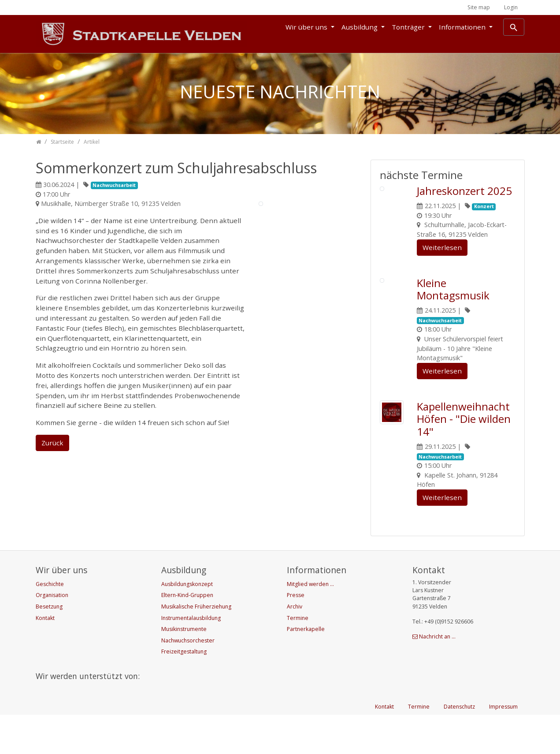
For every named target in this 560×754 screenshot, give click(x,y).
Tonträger (409, 27)
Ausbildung (360, 27)
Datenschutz (459, 746)
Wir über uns (307, 27)
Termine (419, 746)
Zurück (52, 443)
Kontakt (384, 746)
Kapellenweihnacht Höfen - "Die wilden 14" (464, 419)
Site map (479, 7)
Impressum (503, 746)
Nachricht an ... (437, 636)
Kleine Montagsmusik (453, 289)
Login (511, 7)
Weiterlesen (442, 247)
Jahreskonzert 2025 (464, 191)
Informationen (463, 27)
